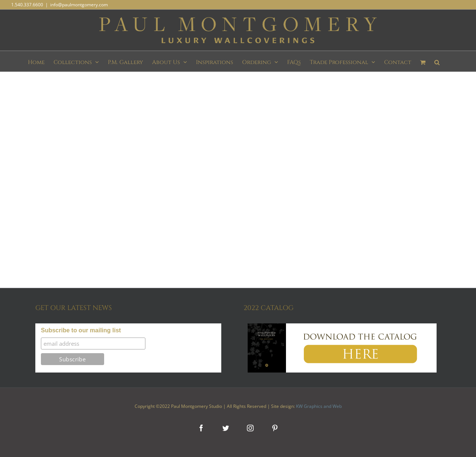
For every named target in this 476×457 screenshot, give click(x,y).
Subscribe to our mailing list (81, 330)
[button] (437, 61)
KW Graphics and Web (319, 406)
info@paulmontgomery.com (79, 5)
